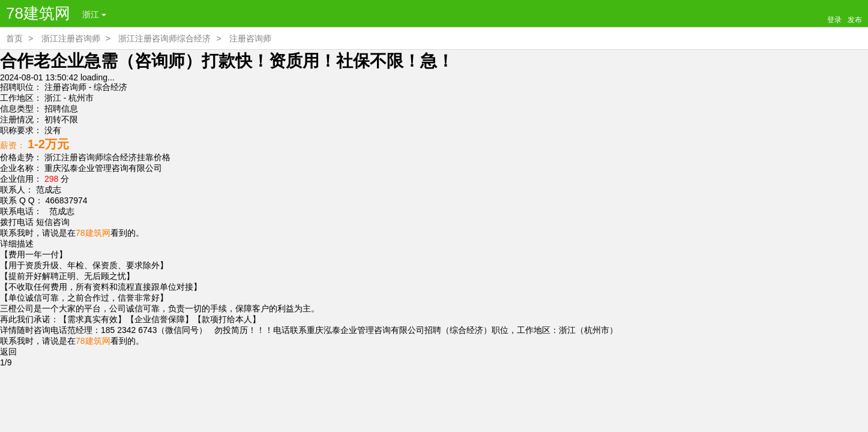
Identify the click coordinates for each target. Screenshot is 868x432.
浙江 (94, 14)
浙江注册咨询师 (71, 38)
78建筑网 (38, 13)
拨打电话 (17, 222)
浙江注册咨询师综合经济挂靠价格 (107, 157)
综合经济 (110, 87)
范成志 (59, 211)
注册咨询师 (250, 38)
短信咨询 (53, 222)
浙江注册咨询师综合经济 (164, 38)
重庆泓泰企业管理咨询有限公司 (103, 168)
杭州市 (81, 98)
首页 (14, 38)
